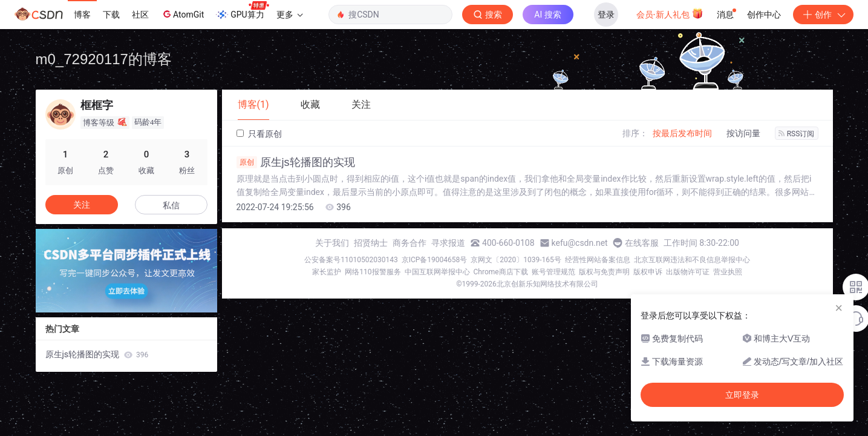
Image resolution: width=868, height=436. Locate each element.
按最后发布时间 (682, 133)
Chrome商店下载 (501, 272)
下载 (111, 15)
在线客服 (642, 243)
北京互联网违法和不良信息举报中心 (692, 260)
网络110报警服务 (373, 272)
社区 (140, 15)
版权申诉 (648, 272)
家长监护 (327, 272)
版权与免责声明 (604, 272)
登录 (606, 15)
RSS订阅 (797, 134)
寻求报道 (448, 243)
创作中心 (764, 15)
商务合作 (410, 243)
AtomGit (182, 14)
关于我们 (332, 243)
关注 (82, 205)
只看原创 (259, 134)
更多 (290, 15)
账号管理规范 (553, 272)
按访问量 (743, 133)
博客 (82, 15)
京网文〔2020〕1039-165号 (516, 260)
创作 (823, 15)
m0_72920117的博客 (104, 59)
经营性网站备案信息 (598, 260)
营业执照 (728, 272)
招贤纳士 (371, 243)
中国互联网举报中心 (437, 272)
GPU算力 (242, 11)
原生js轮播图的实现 (296, 162)
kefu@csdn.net (580, 243)
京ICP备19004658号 (435, 260)
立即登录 (742, 395)
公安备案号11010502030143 (351, 260)
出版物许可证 (688, 272)
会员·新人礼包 (670, 13)
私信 (171, 205)
